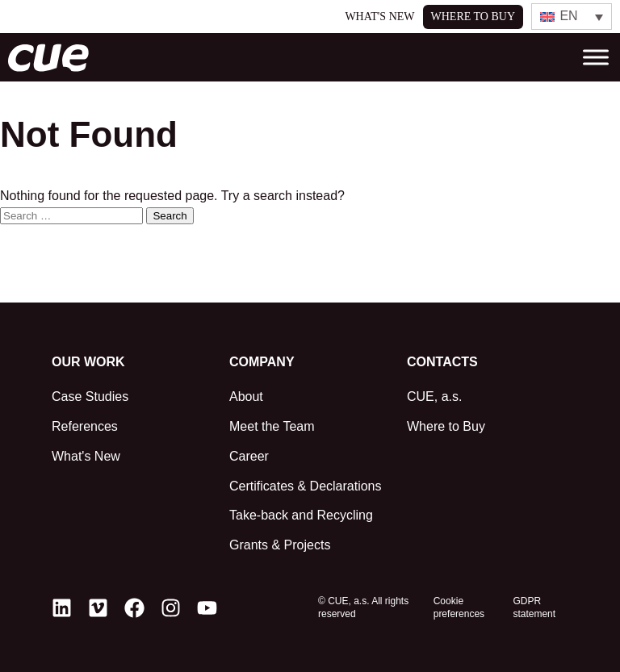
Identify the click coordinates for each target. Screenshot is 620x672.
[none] (572, 17)
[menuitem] (572, 17)
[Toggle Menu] (596, 58)
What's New (379, 17)
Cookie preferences (459, 607)
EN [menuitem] (568, 16)
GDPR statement (534, 607)
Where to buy (473, 17)
